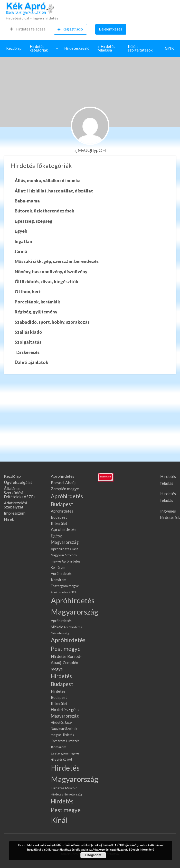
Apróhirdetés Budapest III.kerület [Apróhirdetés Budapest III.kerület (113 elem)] (62, 517)
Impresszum (15, 513)
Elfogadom (93, 855)
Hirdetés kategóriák (39, 48)
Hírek (9, 519)
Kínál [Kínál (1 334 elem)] (59, 820)
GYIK (169, 48)
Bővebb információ (141, 850)
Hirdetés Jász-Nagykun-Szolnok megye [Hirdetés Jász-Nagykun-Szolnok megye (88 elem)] (64, 729)
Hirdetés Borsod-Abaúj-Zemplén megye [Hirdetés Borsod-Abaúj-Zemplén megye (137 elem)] (66, 663)
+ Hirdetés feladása (106, 48)
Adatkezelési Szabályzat (15, 505)
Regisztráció (70, 29)
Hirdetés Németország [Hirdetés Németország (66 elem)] (66, 794)
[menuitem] (28, 29)
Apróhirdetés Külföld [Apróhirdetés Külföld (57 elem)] (64, 592)
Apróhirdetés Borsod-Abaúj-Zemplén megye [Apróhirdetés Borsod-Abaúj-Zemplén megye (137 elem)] (65, 482)
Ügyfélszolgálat (18, 482)
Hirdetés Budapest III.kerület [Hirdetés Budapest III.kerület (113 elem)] (59, 697)
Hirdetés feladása (28, 29)
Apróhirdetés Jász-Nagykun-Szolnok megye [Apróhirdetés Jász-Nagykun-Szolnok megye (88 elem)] (65, 555)
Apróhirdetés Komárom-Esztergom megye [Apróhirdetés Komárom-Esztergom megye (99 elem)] (65, 580)
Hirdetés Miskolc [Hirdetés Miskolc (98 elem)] (64, 788)
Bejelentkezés (111, 29)
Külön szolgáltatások (140, 48)
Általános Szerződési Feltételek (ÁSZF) (19, 493)
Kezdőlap (14, 48)
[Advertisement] (90, 423)
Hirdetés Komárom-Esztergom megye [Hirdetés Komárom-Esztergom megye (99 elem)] (65, 747)
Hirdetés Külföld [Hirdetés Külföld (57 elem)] (61, 759)
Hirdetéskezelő (77, 48)
